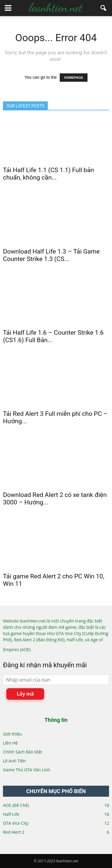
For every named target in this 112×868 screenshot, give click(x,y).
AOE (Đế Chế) (16, 805)
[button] (104, 8)
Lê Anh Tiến (14, 761)
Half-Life (11, 814)
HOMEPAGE (74, 78)
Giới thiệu (12, 734)
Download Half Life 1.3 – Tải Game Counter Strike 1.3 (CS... (51, 255)
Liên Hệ (10, 743)
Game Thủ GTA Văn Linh (27, 770)
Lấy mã (25, 694)
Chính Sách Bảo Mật (22, 752)
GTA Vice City (16, 823)
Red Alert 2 (14, 832)
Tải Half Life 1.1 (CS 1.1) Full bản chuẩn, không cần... (49, 174)
